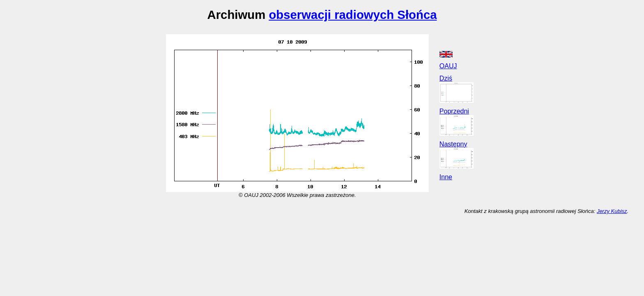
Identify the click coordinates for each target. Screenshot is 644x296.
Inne (446, 177)
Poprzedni (454, 111)
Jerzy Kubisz (612, 211)
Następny (453, 144)
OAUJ (448, 66)
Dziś (446, 78)
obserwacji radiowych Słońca (353, 15)
